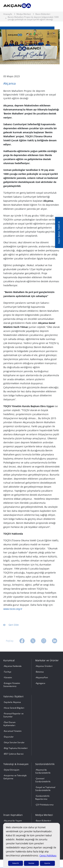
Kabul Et (16, 863)
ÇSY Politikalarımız (45, 805)
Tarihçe (8, 672)
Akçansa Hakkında (13, 666)
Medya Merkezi (24, 14)
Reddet (31, 863)
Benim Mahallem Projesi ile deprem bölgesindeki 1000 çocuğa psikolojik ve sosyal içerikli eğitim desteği (33, 18)
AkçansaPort (42, 677)
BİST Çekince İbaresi (14, 754)
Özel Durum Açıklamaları (9, 724)
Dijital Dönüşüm (12, 770)
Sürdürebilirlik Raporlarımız (42, 797)
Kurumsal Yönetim (13, 731)
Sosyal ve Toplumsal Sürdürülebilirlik (45, 789)
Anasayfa (8, 14)
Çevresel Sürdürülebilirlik (43, 780)
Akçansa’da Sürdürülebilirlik (43, 771)
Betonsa (40, 672)
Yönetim (8, 677)
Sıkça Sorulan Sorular (14, 742)
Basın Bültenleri (43, 14)
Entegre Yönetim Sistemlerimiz (12, 685)
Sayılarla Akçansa (12, 702)
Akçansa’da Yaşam (13, 821)
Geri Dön (11, 630)
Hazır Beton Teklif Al (59, 232)
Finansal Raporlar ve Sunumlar (13, 715)
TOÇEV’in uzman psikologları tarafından (26, 220)
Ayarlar (47, 863)
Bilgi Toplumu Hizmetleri (16, 748)
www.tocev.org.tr (13, 609)
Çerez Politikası (48, 855)
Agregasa (41, 683)
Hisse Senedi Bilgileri (14, 708)
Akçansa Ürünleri (44, 666)
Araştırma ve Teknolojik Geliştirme (15, 777)
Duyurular (9, 737)
